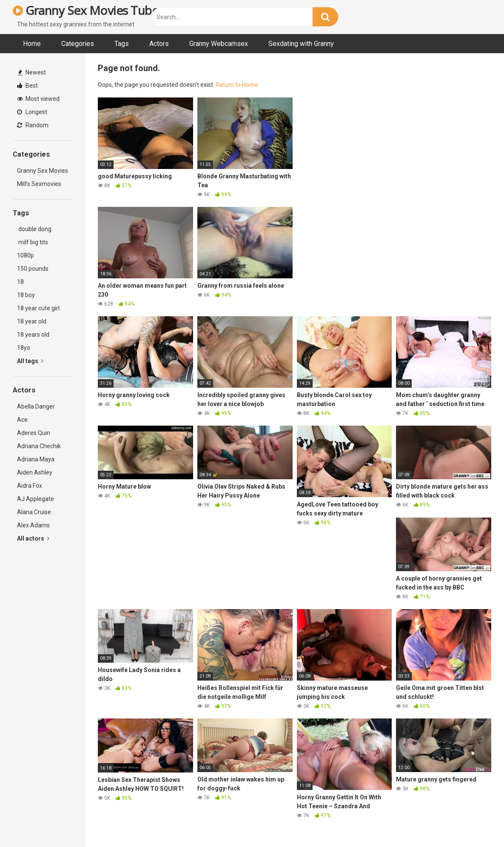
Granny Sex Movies (43, 171)
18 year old (32, 321)
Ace (22, 420)
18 (20, 282)
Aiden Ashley (35, 472)
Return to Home (237, 85)
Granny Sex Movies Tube (85, 10)
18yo (24, 348)
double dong (34, 229)
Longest (32, 112)
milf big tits (33, 242)
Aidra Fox (30, 486)
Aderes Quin (34, 433)
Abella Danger (36, 406)
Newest (32, 72)
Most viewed (38, 99)
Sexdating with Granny (301, 44)
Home (32, 44)
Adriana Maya (36, 459)
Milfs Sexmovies (39, 184)
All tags (30, 361)
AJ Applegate (36, 499)
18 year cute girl (38, 308)
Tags (122, 44)
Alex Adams (33, 525)
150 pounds (33, 269)
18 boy (26, 295)
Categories (78, 44)
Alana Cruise (34, 512)
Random (33, 125)
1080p (26, 255)
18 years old (33, 335)
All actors (33, 538)
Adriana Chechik (39, 446)
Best (27, 86)
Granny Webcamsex (219, 44)
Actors (159, 44)
